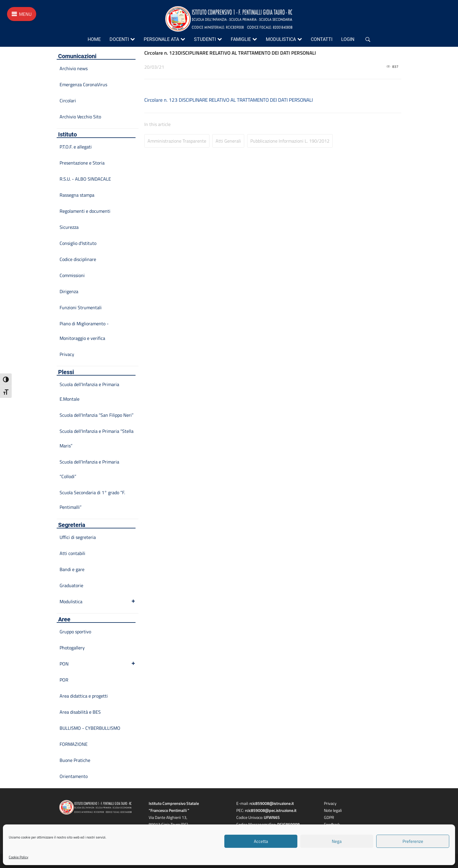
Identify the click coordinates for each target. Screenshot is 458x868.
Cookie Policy (19, 857)
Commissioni (72, 275)
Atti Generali (228, 141)
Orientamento (74, 776)
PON (98, 664)
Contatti (322, 39)
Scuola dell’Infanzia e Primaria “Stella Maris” (97, 438)
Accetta (261, 841)
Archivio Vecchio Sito (80, 117)
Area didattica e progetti (84, 696)
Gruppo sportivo (75, 632)
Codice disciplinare (78, 259)
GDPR (329, 817)
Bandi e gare (72, 569)
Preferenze (413, 841)
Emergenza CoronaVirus (83, 84)
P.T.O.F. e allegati (76, 147)
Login (348, 39)
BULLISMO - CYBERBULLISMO (90, 728)
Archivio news (74, 68)
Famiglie (241, 39)
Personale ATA (161, 39)
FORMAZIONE (74, 744)
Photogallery (72, 648)
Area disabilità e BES (80, 712)
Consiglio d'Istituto (78, 243)
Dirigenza (69, 291)
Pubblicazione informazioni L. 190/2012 (290, 141)
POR (64, 680)
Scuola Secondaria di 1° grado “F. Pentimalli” (92, 500)
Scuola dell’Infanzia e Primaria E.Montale (89, 392)
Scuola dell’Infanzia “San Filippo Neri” (97, 415)
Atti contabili (72, 553)
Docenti (119, 39)
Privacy (67, 354)
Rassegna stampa (77, 195)
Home (94, 39)
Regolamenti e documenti (85, 211)
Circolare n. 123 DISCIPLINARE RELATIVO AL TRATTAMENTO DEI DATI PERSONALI (229, 100)
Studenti (205, 39)
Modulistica (281, 39)
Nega (337, 841)
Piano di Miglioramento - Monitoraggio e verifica (84, 331)
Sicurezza (69, 227)
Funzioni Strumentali (81, 307)
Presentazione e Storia (82, 163)
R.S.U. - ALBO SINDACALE (85, 179)
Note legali (333, 810)
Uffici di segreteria (78, 537)
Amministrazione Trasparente (177, 141)
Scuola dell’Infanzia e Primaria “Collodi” (89, 469)
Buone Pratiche (75, 760)
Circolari (68, 101)
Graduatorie (71, 585)
